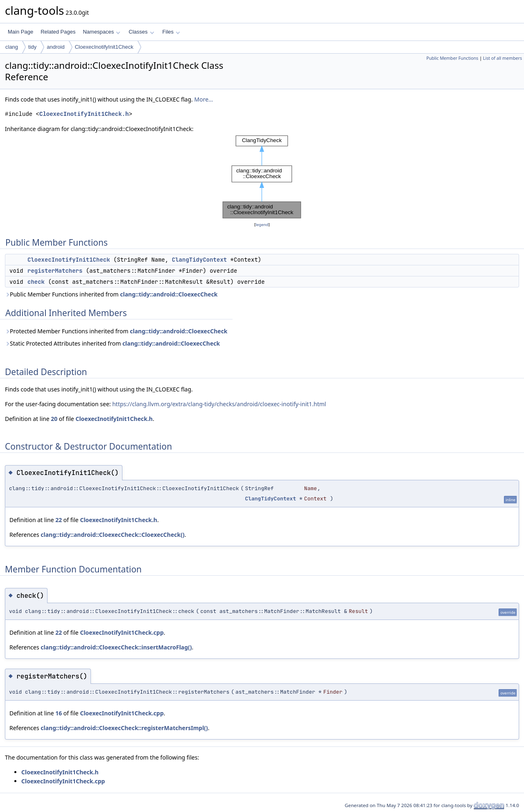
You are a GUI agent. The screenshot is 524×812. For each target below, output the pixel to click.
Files (171, 32)
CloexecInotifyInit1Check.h (84, 114)
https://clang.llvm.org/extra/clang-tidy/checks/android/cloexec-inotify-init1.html (219, 404)
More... (203, 99)
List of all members (503, 58)
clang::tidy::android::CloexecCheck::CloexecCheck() (112, 535)
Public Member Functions (452, 58)
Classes (141, 32)
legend (262, 225)
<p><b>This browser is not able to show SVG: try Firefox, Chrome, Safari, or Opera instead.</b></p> (262, 177)
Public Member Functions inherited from (111, 294)
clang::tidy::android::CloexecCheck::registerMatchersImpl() (124, 728)
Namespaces (101, 32)
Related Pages (58, 32)
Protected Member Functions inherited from (116, 331)
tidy (32, 47)
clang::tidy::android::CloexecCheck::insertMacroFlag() (116, 647)
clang (12, 47)
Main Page (20, 32)
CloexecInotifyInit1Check (104, 47)
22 (59, 520)
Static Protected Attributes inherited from (112, 343)
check (36, 282)
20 (54, 419)
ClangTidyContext (199, 260)
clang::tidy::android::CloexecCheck (169, 294)
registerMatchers (55, 271)
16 (59, 713)
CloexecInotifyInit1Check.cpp (122, 632)
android (55, 47)
